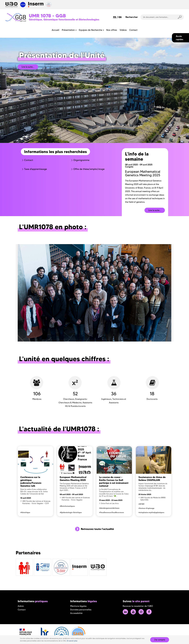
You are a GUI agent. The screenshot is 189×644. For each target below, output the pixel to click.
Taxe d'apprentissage (36, 169)
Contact (29, 160)
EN (120, 17)
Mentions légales (78, 606)
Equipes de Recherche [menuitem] (91, 30)
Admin (21, 606)
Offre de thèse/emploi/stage (89, 169)
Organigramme (81, 160)
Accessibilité (76, 613)
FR (115, 17)
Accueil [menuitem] (55, 30)
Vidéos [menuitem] (123, 30)
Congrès (129, 167)
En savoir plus (72, 641)
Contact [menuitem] (133, 30)
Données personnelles (81, 610)
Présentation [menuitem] (68, 30)
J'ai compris (160, 640)
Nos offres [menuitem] (112, 30)
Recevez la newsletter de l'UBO (138, 606)
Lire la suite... (28, 67)
